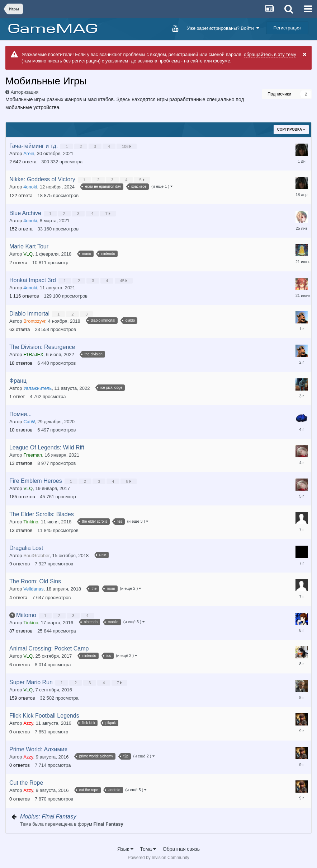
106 (127, 146)
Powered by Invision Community (158, 858)
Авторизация (25, 92)
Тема (148, 849)
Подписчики (279, 94)
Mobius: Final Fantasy (48, 816)
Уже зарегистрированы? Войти (223, 28)
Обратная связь (181, 849)
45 (124, 281)
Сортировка (291, 129)
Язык (125, 849)
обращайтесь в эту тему (270, 54)
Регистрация (287, 28)
